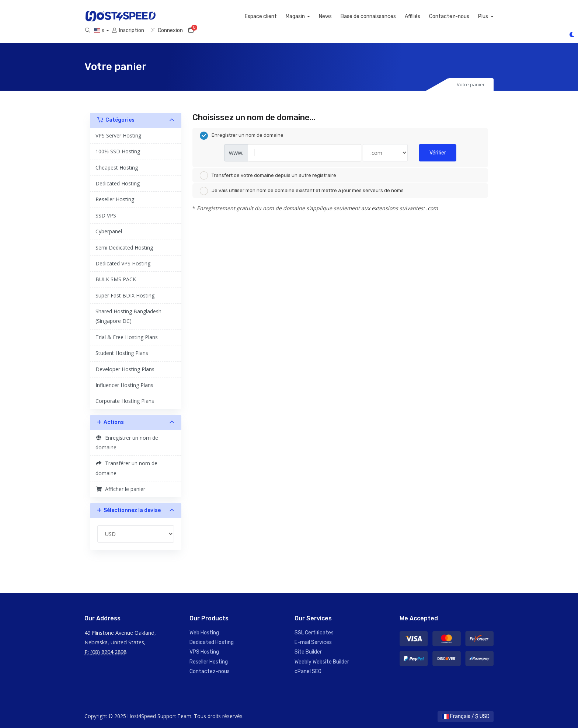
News (341, 16)
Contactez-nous (465, 16)
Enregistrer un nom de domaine (127, 443)
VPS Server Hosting (118, 135)
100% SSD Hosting (118, 151)
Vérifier (438, 153)
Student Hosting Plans (122, 353)
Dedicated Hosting (118, 183)
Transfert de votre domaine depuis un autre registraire (268, 175)
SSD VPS (106, 215)
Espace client (276, 16)
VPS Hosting (204, 652)
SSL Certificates (314, 633)
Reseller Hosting (115, 199)
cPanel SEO (308, 671)
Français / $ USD (466, 716)
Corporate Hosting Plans (125, 401)
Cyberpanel (109, 231)
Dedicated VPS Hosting (123, 263)
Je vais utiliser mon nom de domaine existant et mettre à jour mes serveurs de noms (302, 191)
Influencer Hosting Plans (124, 385)
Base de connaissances (384, 16)
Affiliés (428, 16)
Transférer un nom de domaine (126, 468)
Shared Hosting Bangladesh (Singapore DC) (128, 316)
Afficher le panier (120, 489)
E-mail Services (313, 642)
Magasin (311, 16)
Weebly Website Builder (322, 662)
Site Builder (308, 652)
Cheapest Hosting (117, 168)
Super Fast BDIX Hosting (125, 295)
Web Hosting (204, 633)
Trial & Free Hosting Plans (127, 337)
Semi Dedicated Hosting (124, 248)
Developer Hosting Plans (125, 369)
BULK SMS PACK (116, 279)
